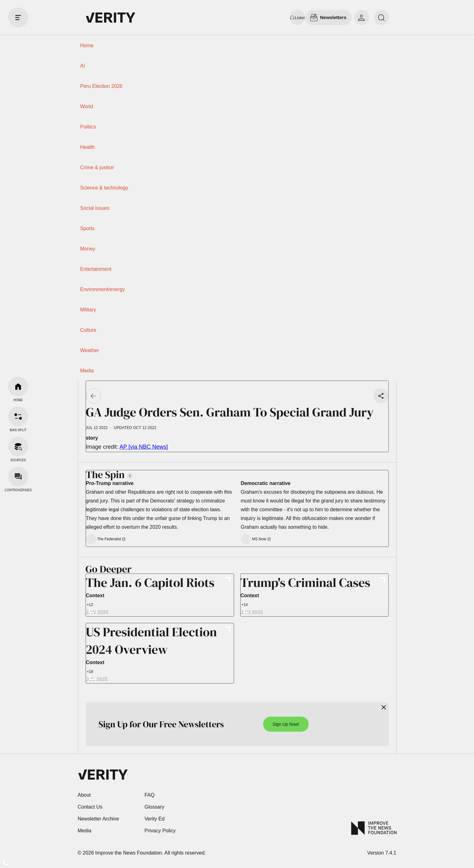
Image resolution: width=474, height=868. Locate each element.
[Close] (384, 707)
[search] (382, 18)
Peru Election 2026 (101, 86)
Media (87, 371)
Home (87, 45)
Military (88, 310)
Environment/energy (103, 289)
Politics (88, 127)
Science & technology (104, 188)
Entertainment (96, 269)
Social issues (95, 208)
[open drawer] (18, 18)
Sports (87, 228)
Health (87, 147)
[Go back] (93, 396)
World (87, 106)
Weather (90, 350)
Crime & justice (97, 167)
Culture (88, 330)
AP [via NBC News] (144, 447)
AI (83, 66)
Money (88, 249)
